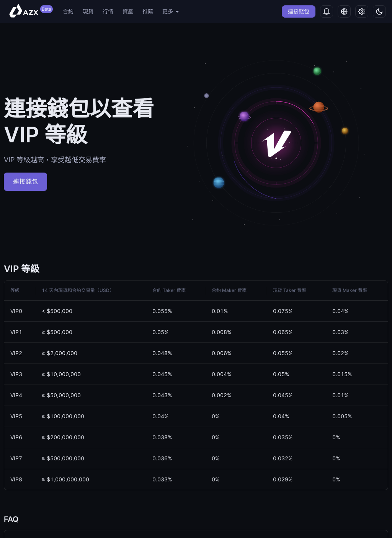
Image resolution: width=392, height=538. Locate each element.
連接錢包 (299, 11)
